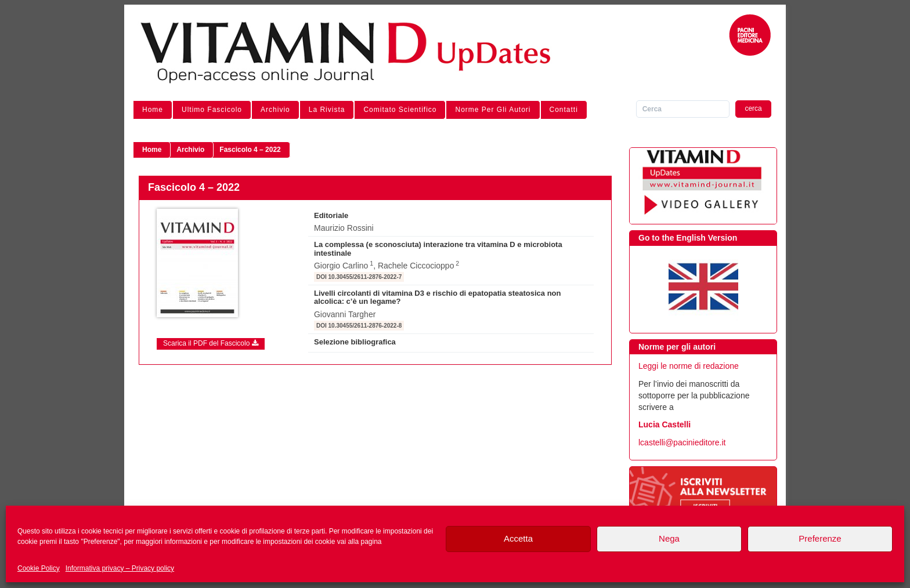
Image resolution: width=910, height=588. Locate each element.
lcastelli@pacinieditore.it (682, 442)
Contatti (564, 110)
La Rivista (327, 110)
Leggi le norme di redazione (689, 366)
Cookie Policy (39, 568)
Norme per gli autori (493, 110)
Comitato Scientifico (400, 110)
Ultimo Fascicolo (212, 110)
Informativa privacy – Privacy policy (120, 568)
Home (153, 110)
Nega (669, 538)
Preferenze (820, 538)
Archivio (275, 110)
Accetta (518, 538)
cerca (753, 108)
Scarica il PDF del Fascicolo (211, 343)
